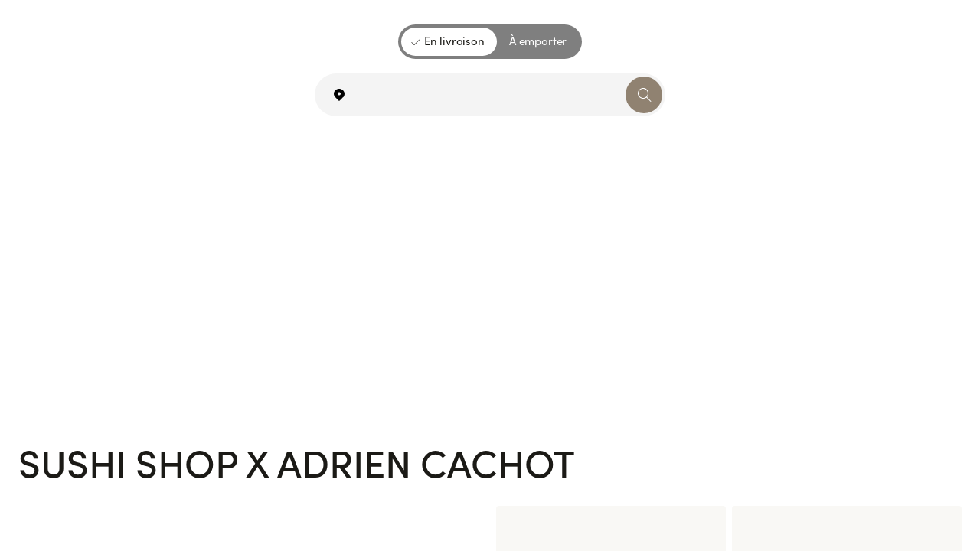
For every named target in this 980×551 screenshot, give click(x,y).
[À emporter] (538, 42)
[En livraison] (449, 42)
